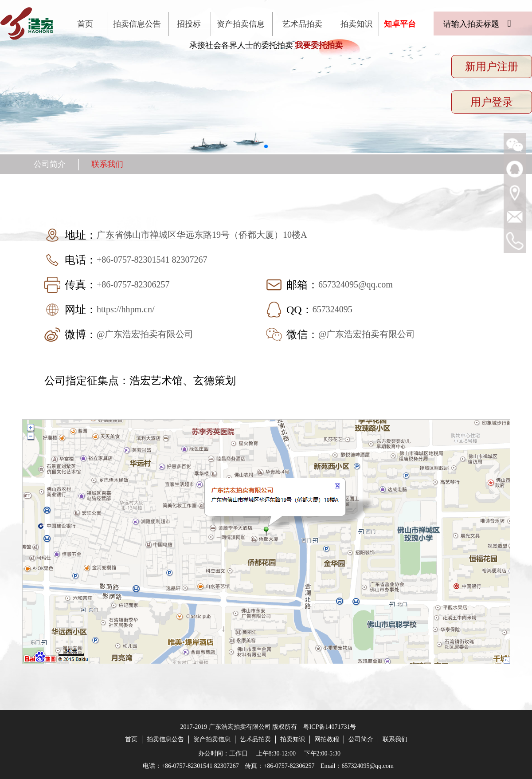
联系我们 (107, 164)
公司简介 (50, 164)
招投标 (189, 24)
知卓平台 (400, 24)
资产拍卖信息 (241, 24)
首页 (85, 24)
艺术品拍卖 (302, 24)
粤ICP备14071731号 (330, 727)
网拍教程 (327, 739)
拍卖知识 (356, 24)
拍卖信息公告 (137, 24)
